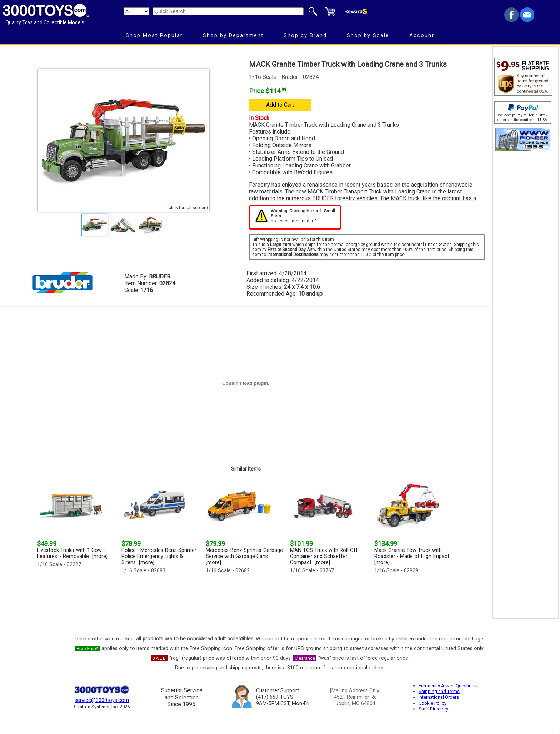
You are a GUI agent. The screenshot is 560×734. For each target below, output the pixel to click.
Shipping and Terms (439, 691)
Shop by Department (233, 35)
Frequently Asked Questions (448, 686)
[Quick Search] (228, 11)
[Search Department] (136, 11)
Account (422, 35)
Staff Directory (433, 709)
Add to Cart (280, 105)
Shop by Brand (305, 35)
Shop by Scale (368, 35)
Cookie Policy (432, 703)
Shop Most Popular (154, 35)
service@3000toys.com (102, 700)
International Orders (439, 697)
